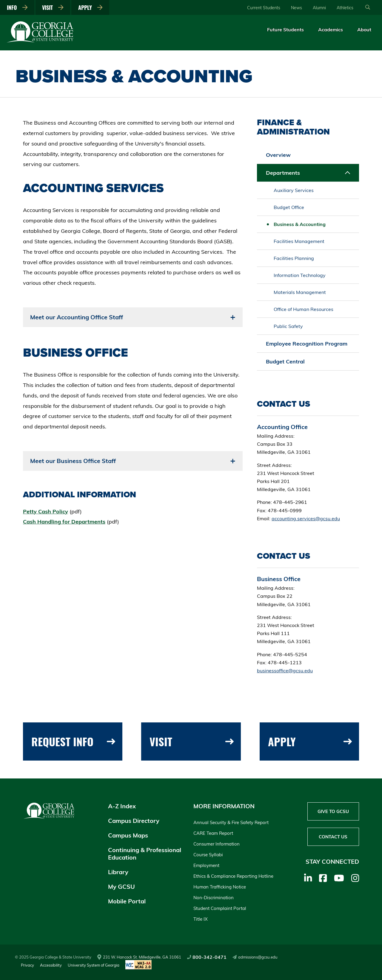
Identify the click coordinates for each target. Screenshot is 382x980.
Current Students (264, 8)
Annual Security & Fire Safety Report (231, 822)
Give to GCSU (333, 811)
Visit (53, 7)
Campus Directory (134, 821)
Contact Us (333, 837)
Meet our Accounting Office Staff (77, 317)
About (364, 30)
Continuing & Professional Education (145, 854)
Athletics (345, 8)
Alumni (319, 8)
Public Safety (288, 326)
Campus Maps (128, 835)
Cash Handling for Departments (64, 522)
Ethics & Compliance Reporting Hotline (233, 876)
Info (17, 7)
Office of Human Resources (304, 309)
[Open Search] (368, 7)
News (296, 8)
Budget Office (289, 207)
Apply (90, 7)
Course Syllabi (208, 855)
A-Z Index (122, 806)
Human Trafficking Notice (220, 887)
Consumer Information (217, 844)
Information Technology (300, 275)
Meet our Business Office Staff (73, 461)
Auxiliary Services (294, 190)
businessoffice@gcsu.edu (285, 671)
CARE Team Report (213, 833)
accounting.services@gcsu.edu (306, 518)
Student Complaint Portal (220, 908)
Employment (206, 865)
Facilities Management (299, 241)
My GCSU (121, 887)
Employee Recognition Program (307, 344)
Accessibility (51, 965)
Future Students (285, 30)
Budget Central (285, 361)
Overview (278, 155)
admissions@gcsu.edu (255, 957)
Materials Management (300, 292)
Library (118, 872)
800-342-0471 (207, 957)
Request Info (73, 741)
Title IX (201, 919)
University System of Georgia (94, 965)
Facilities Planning (294, 258)
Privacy (27, 965)
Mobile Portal (127, 901)
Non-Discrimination (214, 898)
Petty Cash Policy (46, 511)
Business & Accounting (300, 224)
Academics (331, 30)
